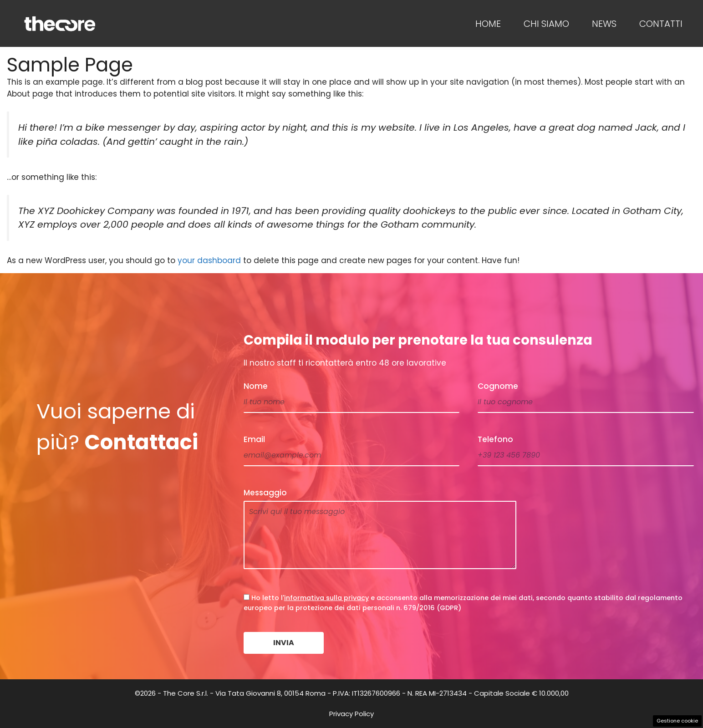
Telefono (495, 439)
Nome (256, 386)
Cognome (498, 386)
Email (254, 439)
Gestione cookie (677, 721)
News (604, 24)
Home (488, 24)
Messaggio (265, 493)
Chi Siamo (546, 24)
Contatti (661, 24)
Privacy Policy (351, 714)
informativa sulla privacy (326, 598)
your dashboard (209, 260)
